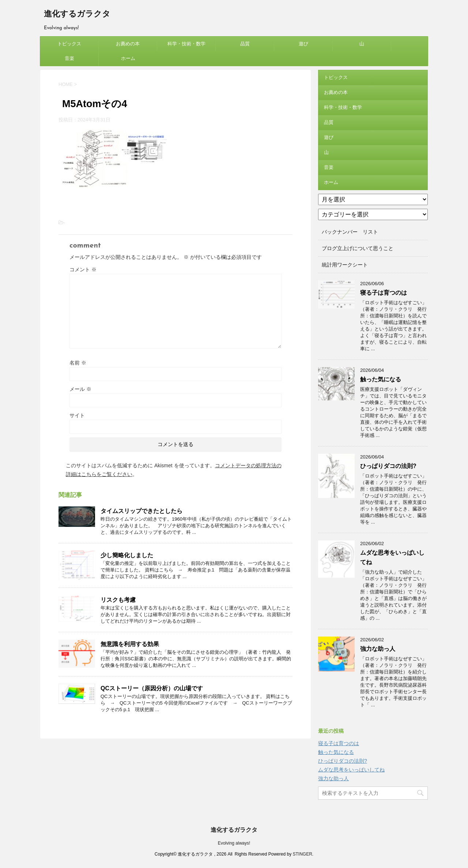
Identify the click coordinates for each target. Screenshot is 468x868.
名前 (78, 363)
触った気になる (381, 379)
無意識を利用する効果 (130, 644)
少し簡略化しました (127, 555)
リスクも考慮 (118, 600)
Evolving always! (234, 843)
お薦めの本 (128, 44)
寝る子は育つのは (384, 293)
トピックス (69, 44)
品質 (245, 44)
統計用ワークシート (345, 265)
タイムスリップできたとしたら (141, 511)
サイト (77, 415)
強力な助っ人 (378, 649)
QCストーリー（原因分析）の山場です (152, 688)
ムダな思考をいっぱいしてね (351, 770)
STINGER (302, 854)
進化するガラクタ (77, 14)
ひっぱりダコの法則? (388, 466)
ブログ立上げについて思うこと (358, 248)
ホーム (128, 58)
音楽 (69, 58)
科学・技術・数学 (186, 44)
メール (80, 389)
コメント (83, 269)
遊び (303, 44)
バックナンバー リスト (350, 232)
